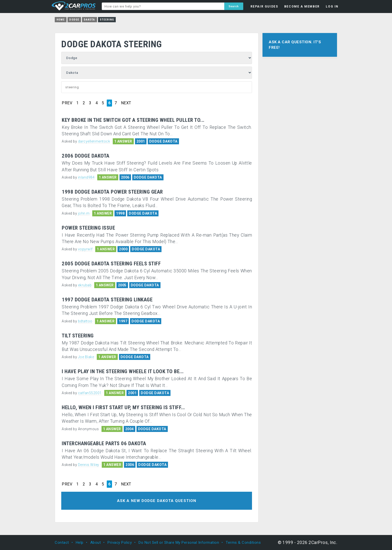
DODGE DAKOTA (163, 141)
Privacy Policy (120, 542)
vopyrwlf (85, 249)
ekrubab (85, 285)
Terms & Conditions (243, 542)
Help (80, 542)
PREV (67, 103)
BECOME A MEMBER (302, 7)
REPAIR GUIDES (264, 7)
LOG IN (332, 7)
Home (61, 20)
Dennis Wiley (89, 465)
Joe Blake (86, 357)
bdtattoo (85, 321)
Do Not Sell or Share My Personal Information (179, 542)
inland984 (86, 177)
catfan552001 (90, 393)
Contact (62, 542)
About (96, 542)
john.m (84, 213)
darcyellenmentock (94, 141)
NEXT (126, 103)
